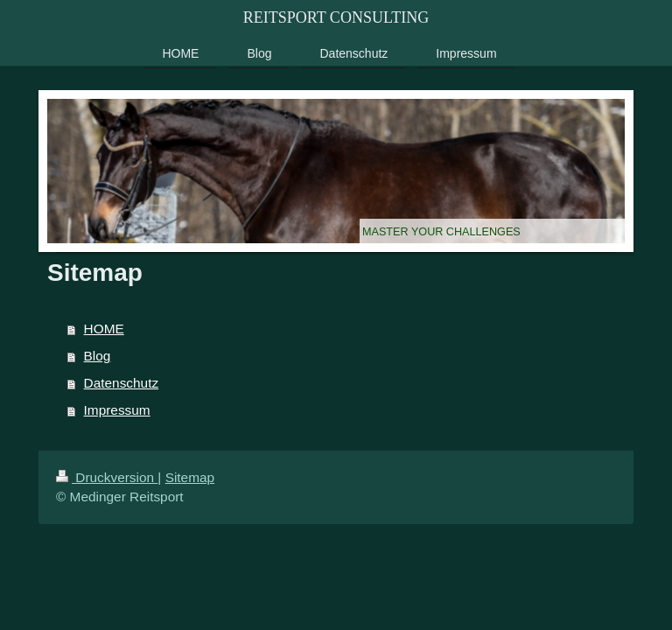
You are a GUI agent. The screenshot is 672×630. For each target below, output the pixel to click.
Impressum (117, 410)
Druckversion (107, 477)
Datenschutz (122, 383)
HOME (104, 329)
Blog (98, 356)
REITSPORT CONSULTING (336, 17)
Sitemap (190, 477)
